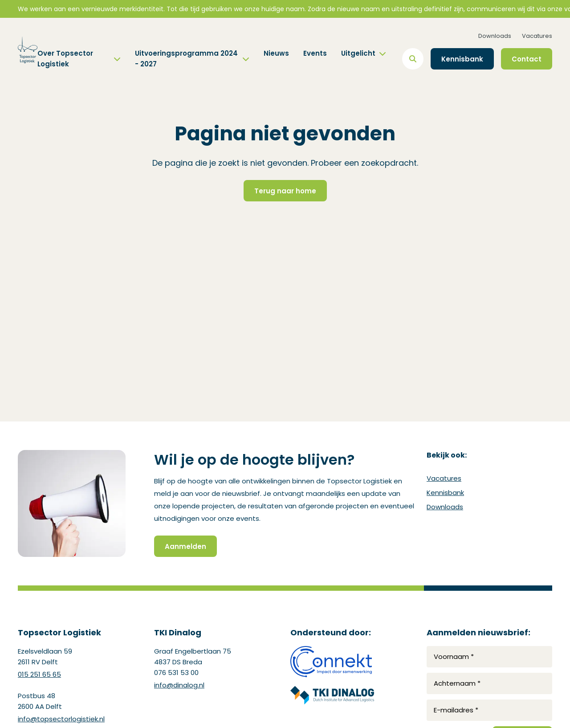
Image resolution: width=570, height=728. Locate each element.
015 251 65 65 (39, 674)
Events (315, 53)
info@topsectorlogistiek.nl (61, 719)
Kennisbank (445, 493)
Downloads (495, 36)
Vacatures (537, 36)
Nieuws (276, 53)
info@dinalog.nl (179, 685)
